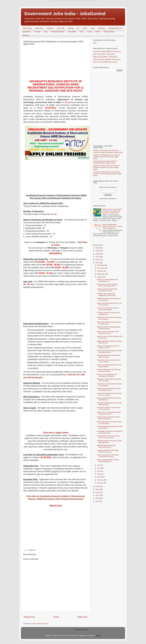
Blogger (98, 636)
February (101, 480)
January (100, 483)
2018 (97, 492)
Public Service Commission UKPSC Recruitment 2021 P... (109, 413)
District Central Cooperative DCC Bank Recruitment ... (108, 332)
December (101, 265)
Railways (50, 28)
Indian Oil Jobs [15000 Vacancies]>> (105, 62)
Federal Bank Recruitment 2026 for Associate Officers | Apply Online (105, 162)
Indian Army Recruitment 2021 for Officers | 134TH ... (108, 347)
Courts (89, 32)
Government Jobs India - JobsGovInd (65, 14)
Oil (78, 28)
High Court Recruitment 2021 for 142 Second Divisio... (109, 304)
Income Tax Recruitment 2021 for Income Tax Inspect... (108, 309)
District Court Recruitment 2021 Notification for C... (107, 280)
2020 (97, 486)
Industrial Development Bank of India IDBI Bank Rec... (109, 404)
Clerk (82, 32)
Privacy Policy (109, 32)
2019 (97, 489)
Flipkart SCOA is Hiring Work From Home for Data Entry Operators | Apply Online (112, 211)
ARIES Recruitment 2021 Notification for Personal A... (109, 318)
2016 (97, 498)
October (100, 271)
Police (98, 32)
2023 (97, 257)
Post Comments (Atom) (40, 624)
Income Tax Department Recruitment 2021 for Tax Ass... (109, 394)
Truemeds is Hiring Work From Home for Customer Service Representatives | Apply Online (107, 174)
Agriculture (27, 32)
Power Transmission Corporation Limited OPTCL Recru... (108, 456)
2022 (97, 260)
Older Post (82, 617)
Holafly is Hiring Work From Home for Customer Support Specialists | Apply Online (108, 151)
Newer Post (29, 617)
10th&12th (32, 550)
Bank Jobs (39, 28)
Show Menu (27, 28)
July (99, 465)
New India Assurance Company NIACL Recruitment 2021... (107, 285)
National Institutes (58, 32)
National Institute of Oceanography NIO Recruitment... (109, 328)
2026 (97, 248)
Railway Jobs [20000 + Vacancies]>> (106, 57)
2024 (97, 254)
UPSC (85, 28)
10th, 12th (61, 28)
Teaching (101, 28)
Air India (37, 32)
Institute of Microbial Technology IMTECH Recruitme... (108, 451)
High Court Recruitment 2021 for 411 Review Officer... (109, 366)
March (100, 477)
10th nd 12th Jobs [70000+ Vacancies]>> (107, 59)
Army (46, 32)
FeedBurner (112, 199)
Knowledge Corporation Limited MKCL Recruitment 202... (110, 432)
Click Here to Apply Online (56, 433)
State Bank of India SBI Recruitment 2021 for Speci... (109, 380)
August (100, 277)
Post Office (72, 32)
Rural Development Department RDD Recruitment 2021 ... (109, 351)
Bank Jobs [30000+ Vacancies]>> (104, 54)
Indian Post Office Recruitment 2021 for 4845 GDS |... (109, 323)
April (99, 474)
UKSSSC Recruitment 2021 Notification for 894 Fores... (107, 295)
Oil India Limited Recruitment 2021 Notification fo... (109, 314)
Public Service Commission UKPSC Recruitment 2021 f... (109, 389)
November (101, 268)
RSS (95, 43)
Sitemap (26, 35)
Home (56, 617)
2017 (97, 495)
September (101, 274)
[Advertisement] (56, 63)
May (99, 471)
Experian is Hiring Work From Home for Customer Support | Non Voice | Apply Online (106, 167)
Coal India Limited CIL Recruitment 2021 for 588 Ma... (109, 408)
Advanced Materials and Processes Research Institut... (109, 370)
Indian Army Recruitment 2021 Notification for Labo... (107, 290)
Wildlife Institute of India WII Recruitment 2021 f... (106, 446)
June (99, 468)
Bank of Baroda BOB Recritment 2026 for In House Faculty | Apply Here (112, 226)
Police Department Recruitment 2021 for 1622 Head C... (109, 423)
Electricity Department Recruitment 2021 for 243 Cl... (109, 356)
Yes (85, 7)
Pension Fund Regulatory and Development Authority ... (107, 375)
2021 (97, 263)
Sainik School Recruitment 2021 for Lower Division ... (109, 361)
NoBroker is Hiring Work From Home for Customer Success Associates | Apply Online (107, 157)
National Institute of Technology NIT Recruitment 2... (109, 299)
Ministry (71, 28)
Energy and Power (115, 28)
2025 (97, 251)
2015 (97, 501)
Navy (93, 28)
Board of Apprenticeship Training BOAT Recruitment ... (108, 461)
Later (62, 7)
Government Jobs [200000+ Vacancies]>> (107, 51)
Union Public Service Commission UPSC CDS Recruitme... (108, 437)
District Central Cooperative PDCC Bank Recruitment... (109, 418)
